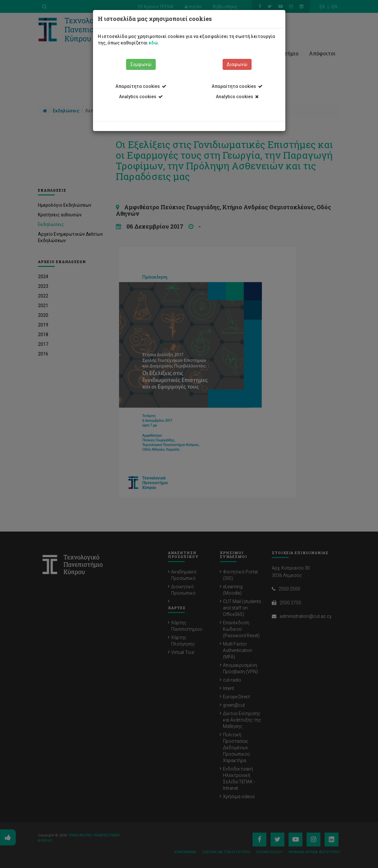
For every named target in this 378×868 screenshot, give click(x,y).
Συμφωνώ (141, 64)
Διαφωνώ (237, 64)
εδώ (153, 43)
